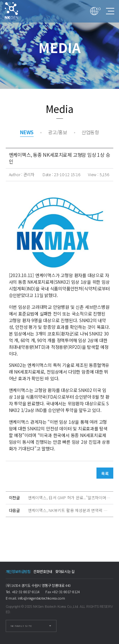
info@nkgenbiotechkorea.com (41, 598)
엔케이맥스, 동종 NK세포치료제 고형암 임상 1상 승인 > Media (17, 11)
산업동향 (90, 132)
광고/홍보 (58, 132)
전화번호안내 (43, 571)
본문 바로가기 (0, 0)
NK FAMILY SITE (21, 626)
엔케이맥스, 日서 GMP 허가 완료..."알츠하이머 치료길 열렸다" (69, 498)
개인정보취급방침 (18, 571)
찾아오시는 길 (65, 571)
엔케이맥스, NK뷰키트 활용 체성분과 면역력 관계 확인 (69, 510)
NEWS (27, 132)
